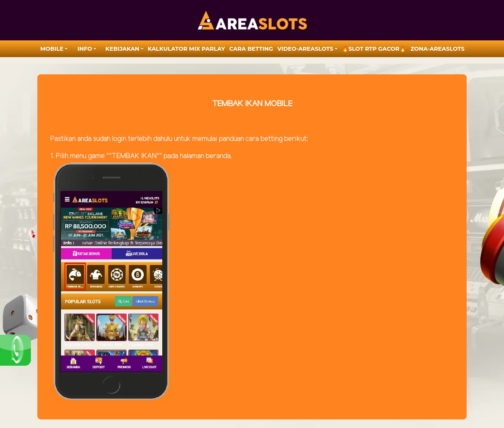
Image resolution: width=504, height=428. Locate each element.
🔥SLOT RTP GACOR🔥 (374, 49)
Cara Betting (251, 49)
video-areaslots (305, 49)
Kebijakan (123, 49)
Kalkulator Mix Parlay (186, 49)
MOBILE (52, 49)
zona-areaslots (437, 49)
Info (85, 49)
